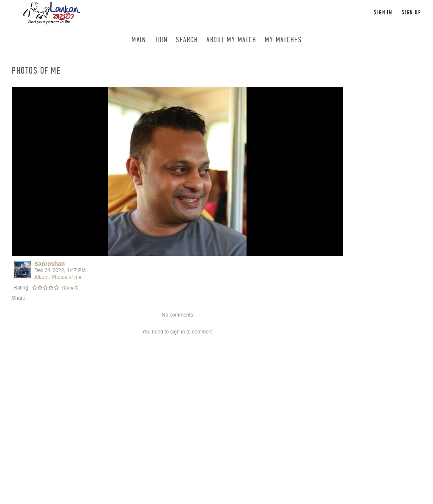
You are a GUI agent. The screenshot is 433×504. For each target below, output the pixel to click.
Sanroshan (49, 264)
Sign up (411, 12)
